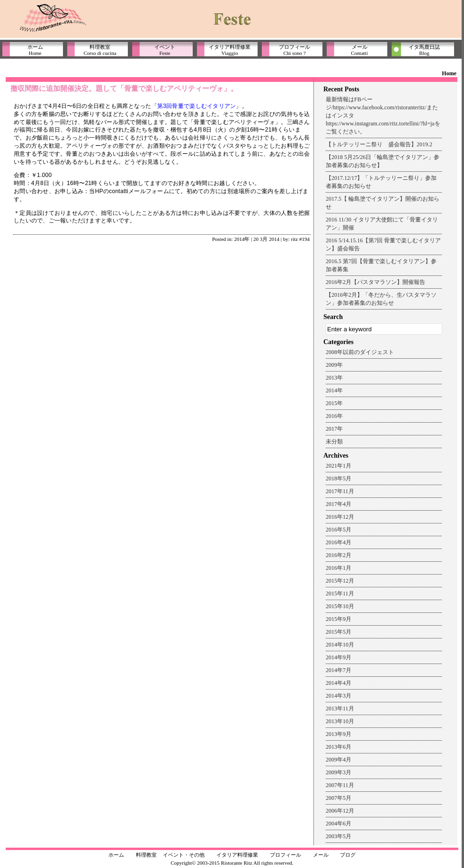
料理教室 (146, 855)
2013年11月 (340, 709)
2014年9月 (339, 657)
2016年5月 (339, 530)
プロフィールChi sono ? (294, 50)
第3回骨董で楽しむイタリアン (196, 106)
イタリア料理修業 (237, 855)
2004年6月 (339, 824)
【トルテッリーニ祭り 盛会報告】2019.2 (379, 144)
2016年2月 (339, 555)
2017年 (334, 429)
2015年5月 (339, 632)
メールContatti (359, 50)
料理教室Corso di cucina (100, 50)
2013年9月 (339, 734)
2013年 (334, 378)
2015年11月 (340, 593)
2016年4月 (339, 542)
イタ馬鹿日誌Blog (424, 50)
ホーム (116, 855)
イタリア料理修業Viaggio (230, 50)
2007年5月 (339, 798)
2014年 (242, 239)
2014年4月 (339, 683)
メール (321, 855)
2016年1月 (339, 568)
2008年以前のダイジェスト (360, 352)
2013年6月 (339, 747)
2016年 (334, 416)
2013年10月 (340, 721)
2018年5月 (339, 478)
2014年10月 (340, 645)
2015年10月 (340, 606)
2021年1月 (339, 466)
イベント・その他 (184, 855)
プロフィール (286, 855)
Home (449, 73)
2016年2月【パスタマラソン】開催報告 (375, 282)
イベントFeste (165, 50)
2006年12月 (340, 811)
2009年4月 (339, 760)
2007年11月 (340, 785)
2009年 (334, 365)
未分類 (334, 442)
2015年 (334, 403)
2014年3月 (339, 696)
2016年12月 (340, 517)
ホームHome (35, 50)
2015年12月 (340, 581)
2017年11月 (340, 491)
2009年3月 (339, 772)
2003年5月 (339, 836)
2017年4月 (339, 504)
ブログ (348, 855)
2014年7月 (339, 670)
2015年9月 (339, 619)
